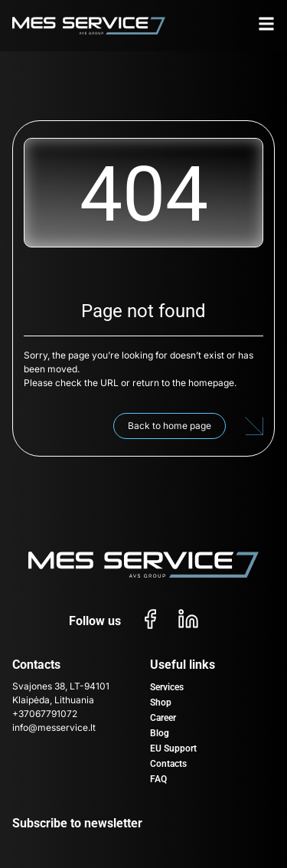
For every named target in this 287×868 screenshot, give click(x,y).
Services (167, 687)
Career (163, 718)
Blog (160, 733)
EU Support (173, 748)
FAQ (158, 779)
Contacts (168, 764)
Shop (161, 703)
